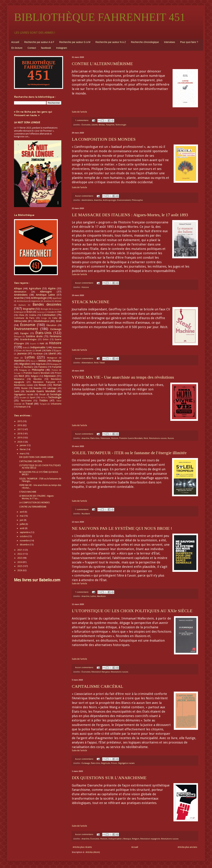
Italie (49, 351)
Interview (57, 348)
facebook (46, 48)
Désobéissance (41, 321)
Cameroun (41, 312)
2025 (20, 566)
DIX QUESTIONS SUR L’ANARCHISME (109, 778)
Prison (114, 763)
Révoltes (38, 379)
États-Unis (95, 438)
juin (22, 520)
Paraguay (23, 370)
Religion (136, 839)
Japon (59, 351)
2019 (20, 438)
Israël (38, 351)
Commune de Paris (24, 318)
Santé (17, 391)
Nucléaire (86, 514)
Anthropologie (109, 200)
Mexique (127, 839)
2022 (20, 554)
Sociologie (56, 394)
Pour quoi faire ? (189, 42)
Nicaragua (54, 364)
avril (22, 512)
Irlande (29, 351)
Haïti (42, 344)
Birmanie (55, 309)
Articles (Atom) (93, 852)
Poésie (55, 370)
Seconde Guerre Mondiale (41, 391)
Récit (96, 363)
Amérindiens (87, 200)
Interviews (170, 42)
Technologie (121, 125)
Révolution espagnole (150, 839)
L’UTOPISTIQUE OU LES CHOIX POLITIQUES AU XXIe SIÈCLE (132, 611)
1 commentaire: (82, 120)
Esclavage (86, 763)
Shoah (42, 395)
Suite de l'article (79, 112)
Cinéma (33, 315)
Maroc (33, 361)
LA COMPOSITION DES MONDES (104, 139)
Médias (102, 125)
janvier (23, 445)
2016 (20, 425)
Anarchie (98, 200)
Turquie (43, 404)
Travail (102, 363)
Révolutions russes (158, 438)
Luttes (93, 596)
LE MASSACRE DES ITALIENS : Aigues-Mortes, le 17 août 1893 (130, 215)
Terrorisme (26, 401)
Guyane (33, 344)
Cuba (55, 318)
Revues (42, 385)
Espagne (24, 333)
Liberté (95, 125)
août (22, 528)
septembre (25, 532)
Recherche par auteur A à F (39, 42)
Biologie (45, 309)
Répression (50, 376)
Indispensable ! (115, 839)
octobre (24, 536)
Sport (33, 398)
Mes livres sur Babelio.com (37, 580)
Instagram (61, 48)
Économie (86, 125)
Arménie (47, 301)
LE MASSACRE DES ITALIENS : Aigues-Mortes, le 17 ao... (37, 497)
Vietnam (22, 407)
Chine (21, 315)
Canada (51, 312)
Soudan (23, 398)
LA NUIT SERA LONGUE (27, 122)
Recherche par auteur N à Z (111, 42)
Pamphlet (110, 125)
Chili (59, 312)
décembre (25, 545)
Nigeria (17, 367)
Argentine (36, 301)
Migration (25, 364)
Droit (59, 321)
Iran (20, 351)
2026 (20, 570)
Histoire (85, 287)
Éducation (51, 325)
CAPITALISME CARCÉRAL (98, 686)
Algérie (52, 288)
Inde (25, 348)
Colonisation (49, 315)
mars (23, 454)
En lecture (17, 48)
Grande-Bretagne (28, 339)
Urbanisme (56, 404)
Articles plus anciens (187, 847)
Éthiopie (18, 337)
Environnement (124, 200)
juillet (23, 524)
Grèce (46, 339)
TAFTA (43, 398)
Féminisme (105, 438)
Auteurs (22, 305)
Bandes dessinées (47, 305)
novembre (25, 541)
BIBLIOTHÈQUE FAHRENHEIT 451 (100, 17)
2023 (20, 558)
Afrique (18, 288)
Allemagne (46, 292)
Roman (57, 385)
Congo (44, 318)
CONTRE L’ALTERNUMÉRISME (102, 64)
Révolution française (101, 672)
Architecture (22, 301)
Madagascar (52, 358)
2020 (20, 442)
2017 (20, 429)
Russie (171, 438)
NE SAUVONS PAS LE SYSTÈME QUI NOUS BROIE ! (122, 528)
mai (22, 516)
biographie (29, 309)
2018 (20, 434)
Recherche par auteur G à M (75, 42)
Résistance (19, 379)
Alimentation (87, 363)
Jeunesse (22, 354)
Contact (32, 48)
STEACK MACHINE (91, 302)
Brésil (29, 312)
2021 (20, 550)
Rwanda (37, 388)
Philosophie (137, 200)
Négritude (106, 763)
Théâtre (43, 401)
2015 (20, 421)
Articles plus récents (82, 847)
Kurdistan (38, 354)
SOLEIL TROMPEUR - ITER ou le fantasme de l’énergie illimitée (129, 453)
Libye (16, 358)
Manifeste (101, 596)
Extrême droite (34, 336)
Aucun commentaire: (85, 196)
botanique (19, 312)
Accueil (15, 42)
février (23, 449)
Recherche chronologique (145, 42)
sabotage (52, 388)
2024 (20, 562)
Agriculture (35, 288)
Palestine (43, 367)
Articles (58, 301)
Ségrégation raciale (126, 763)
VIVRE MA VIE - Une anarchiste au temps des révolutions (123, 377)
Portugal (17, 373)
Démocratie (20, 321)
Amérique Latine (45, 295)
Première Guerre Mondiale (131, 438)
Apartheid (57, 298)
